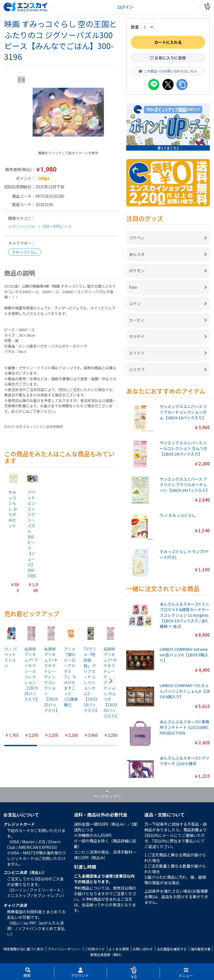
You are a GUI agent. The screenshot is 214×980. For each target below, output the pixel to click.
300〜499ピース (57, 227)
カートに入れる (168, 42)
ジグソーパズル (22, 227)
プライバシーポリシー (64, 949)
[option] (68, 112)
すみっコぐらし (25, 252)
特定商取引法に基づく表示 (23, 949)
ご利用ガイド (95, 949)
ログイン (125, 7)
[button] (111, 681)
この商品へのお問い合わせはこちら (168, 71)
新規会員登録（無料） (107, 954)
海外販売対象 (201, 949)
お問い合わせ (143, 949)
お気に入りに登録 (168, 58)
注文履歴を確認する (172, 949)
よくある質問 (119, 949)
